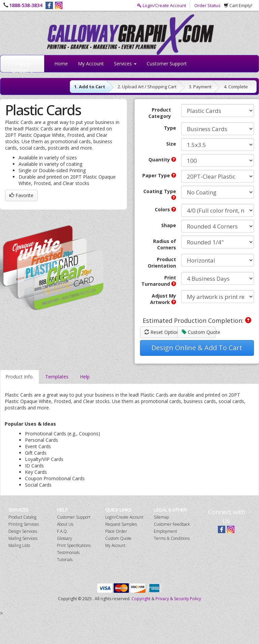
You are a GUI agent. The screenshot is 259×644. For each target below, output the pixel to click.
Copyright (141, 599)
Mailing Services (23, 538)
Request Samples (121, 524)
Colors (165, 209)
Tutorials (65, 560)
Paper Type (159, 175)
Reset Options (161, 332)
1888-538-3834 (26, 5)
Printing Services (24, 524)
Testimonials (68, 553)
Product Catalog (22, 517)
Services (125, 64)
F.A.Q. (62, 531)
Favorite (21, 195)
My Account (91, 64)
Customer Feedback (172, 524)
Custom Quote (199, 332)
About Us (65, 524)
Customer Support (167, 64)
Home (61, 64)
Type (170, 128)
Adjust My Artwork (163, 299)
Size (171, 144)
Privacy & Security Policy (178, 599)
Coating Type (160, 194)
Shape (169, 225)
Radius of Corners (165, 244)
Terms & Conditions (172, 538)
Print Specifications (74, 545)
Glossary (65, 538)
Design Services (23, 531)
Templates (57, 377)
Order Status (207, 5)
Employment (165, 531)
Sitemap (161, 517)
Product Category (160, 113)
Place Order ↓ (22, 66)
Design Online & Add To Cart (197, 348)
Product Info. (20, 377)
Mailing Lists (19, 545)
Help (85, 377)
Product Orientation (162, 263)
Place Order (116, 531)
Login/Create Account (162, 5)
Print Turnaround (159, 281)
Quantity (162, 160)
